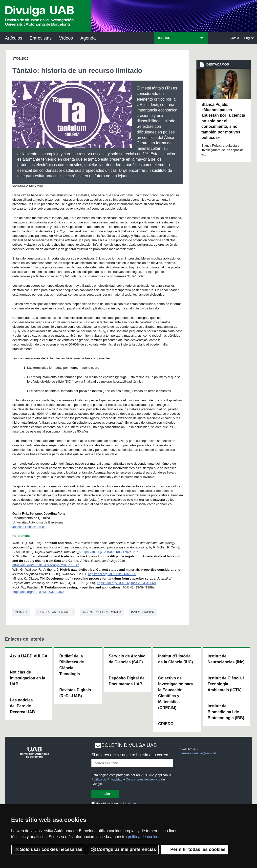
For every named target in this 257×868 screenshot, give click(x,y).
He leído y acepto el (116, 804)
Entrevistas (41, 38)
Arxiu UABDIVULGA (29, 656)
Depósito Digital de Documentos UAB (127, 681)
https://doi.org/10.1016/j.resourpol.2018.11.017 (46, 565)
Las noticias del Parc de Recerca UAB (22, 706)
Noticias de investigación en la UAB (28, 678)
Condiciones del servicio (143, 779)
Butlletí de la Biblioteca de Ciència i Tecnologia (72, 665)
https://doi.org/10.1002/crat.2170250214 (110, 552)
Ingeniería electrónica (102, 612)
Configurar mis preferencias (123, 849)
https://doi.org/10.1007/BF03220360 (38, 592)
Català (235, 38)
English (249, 38)
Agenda (88, 38)
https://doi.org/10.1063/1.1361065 (112, 574)
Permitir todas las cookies (195, 849)
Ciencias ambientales (55, 612)
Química (21, 612)
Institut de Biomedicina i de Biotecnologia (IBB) (226, 712)
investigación (143, 612)
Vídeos (66, 38)
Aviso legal (133, 804)
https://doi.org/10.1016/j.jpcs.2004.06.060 (126, 583)
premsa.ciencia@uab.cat (198, 753)
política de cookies (144, 837)
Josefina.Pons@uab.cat (29, 527)
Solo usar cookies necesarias (48, 849)
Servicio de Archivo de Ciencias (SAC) (127, 659)
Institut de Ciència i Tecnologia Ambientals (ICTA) (226, 684)
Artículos (14, 38)
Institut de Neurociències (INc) (226, 659)
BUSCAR (164, 38)
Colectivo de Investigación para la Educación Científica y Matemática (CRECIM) (176, 693)
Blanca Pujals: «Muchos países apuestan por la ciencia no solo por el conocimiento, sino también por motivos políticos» (223, 121)
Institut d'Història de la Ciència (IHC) (175, 659)
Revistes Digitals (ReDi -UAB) (75, 693)
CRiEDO (166, 724)
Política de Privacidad (107, 779)
